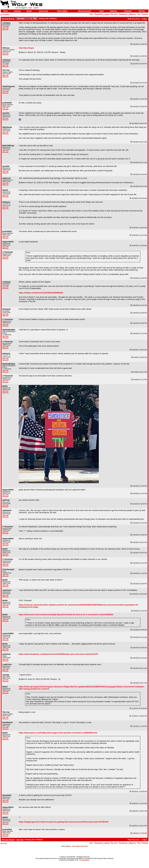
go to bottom (5, 15)
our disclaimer (84, 860)
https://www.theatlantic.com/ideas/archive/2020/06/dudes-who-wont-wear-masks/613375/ (58, 654)
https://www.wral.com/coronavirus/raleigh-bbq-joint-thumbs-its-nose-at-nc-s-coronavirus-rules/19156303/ (66, 615)
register (36, 8)
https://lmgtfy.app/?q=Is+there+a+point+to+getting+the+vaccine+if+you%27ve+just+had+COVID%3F (64, 822)
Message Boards (85, 11)
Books (29, 11)
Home (6, 11)
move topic (76, 846)
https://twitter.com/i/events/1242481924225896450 (41, 293)
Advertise (128, 11)
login (30, 8)
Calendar (17, 11)
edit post (5, 30)
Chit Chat (20, 840)
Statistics (113, 11)
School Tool (43, 11)
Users (102, 11)
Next (145, 19)
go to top (4, 843)
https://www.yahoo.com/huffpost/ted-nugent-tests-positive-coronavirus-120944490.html (58, 733)
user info (5, 28)
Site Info (142, 11)
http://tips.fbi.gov (26, 48)
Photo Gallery (62, 11)
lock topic (84, 846)
